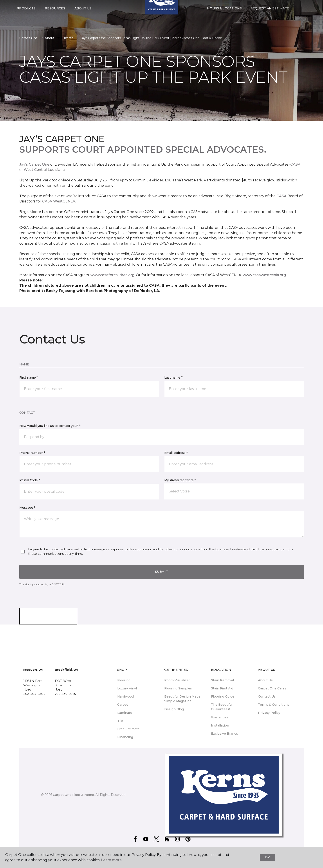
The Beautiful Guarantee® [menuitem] (222, 707)
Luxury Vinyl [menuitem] (127, 688)
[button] (297, 17)
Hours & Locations (224, 17)
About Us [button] (83, 17)
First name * (29, 378)
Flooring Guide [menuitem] (223, 696)
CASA (295, 164)
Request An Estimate (270, 17)
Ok (267, 857)
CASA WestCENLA (59, 201)
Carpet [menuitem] (123, 705)
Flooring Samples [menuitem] (178, 688)
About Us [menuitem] (265, 680)
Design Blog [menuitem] (174, 709)
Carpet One (29, 38)
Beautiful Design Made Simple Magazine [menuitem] (182, 699)
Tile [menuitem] (120, 721)
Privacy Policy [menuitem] (269, 713)
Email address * (176, 453)
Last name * (173, 378)
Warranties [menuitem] (220, 717)
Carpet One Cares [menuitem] (272, 688)
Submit (161, 572)
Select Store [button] (29, 7)
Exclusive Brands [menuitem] (225, 734)
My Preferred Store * (180, 480)
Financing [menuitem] (125, 737)
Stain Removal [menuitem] (222, 680)
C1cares (68, 38)
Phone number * (32, 453)
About (50, 38)
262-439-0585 (65, 694)
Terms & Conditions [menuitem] (274, 705)
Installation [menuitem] (220, 725)
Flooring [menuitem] (124, 680)
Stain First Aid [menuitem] (222, 688)
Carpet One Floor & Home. (74, 795)
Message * (27, 508)
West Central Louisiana (44, 170)
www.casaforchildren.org (112, 275)
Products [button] (26, 17)
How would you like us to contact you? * (50, 426)
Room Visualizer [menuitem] (177, 680)
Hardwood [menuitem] (125, 696)
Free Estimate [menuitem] (128, 729)
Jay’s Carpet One (34, 164)
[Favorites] (302, 17)
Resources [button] (55, 17)
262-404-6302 (34, 694)
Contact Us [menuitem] (267, 696)
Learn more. (112, 860)
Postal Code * (30, 480)
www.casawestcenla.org (264, 275)
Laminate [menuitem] (125, 713)
